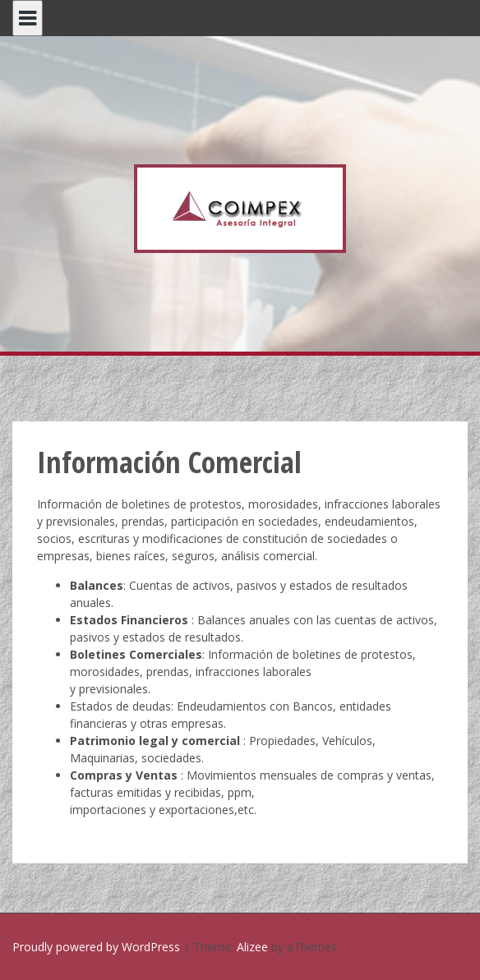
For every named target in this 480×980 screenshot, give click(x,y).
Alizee (252, 947)
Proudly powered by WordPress (96, 947)
